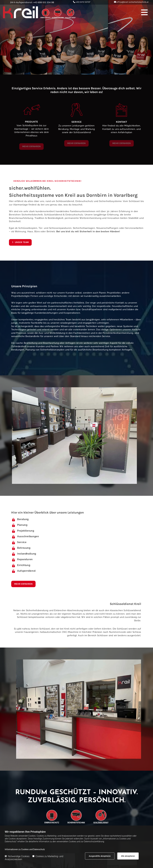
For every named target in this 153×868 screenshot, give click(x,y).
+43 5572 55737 (83, 2)
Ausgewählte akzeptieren (100, 856)
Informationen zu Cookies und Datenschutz (25, 849)
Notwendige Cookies (17, 856)
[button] (119, 12)
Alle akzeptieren (128, 856)
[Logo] (46, 12)
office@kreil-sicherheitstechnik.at (133, 2)
